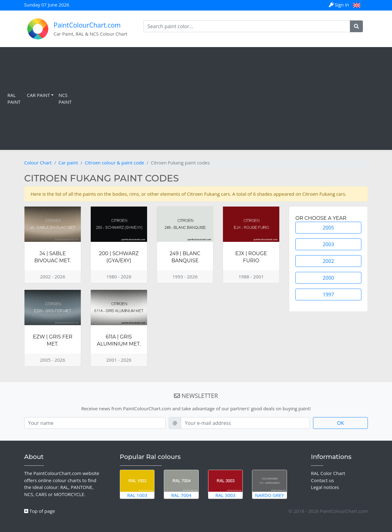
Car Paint (38, 95)
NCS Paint (65, 99)
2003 (328, 244)
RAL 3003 (226, 484)
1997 (328, 294)
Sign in (340, 5)
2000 (328, 278)
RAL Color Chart (328, 473)
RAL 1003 (137, 484)
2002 (328, 261)
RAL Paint (14, 99)
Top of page (39, 511)
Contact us (322, 480)
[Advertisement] (232, 98)
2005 (328, 228)
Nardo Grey (270, 484)
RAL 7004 (181, 484)
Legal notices (325, 487)
